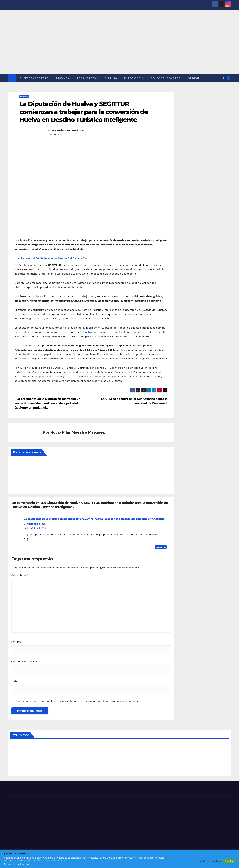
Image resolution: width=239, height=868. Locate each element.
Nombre (17, 642)
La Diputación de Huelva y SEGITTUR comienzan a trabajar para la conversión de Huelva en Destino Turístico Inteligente (84, 112)
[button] (224, 78)
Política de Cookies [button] (210, 861)
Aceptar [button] (229, 861)
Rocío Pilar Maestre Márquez (68, 130)
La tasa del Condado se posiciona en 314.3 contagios (54, 258)
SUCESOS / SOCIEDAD (34, 78)
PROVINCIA (63, 78)
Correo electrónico (24, 661)
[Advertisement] (120, 50)
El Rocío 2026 (134, 78)
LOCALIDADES (87, 78)
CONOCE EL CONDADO (166, 78)
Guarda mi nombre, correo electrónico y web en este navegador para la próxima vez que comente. (77, 701)
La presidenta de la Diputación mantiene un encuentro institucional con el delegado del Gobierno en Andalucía (47, 403)
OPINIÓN (193, 78)
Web (14, 681)
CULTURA (111, 78)
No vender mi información (19, 864)
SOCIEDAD (24, 97)
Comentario (20, 575)
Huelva (88, 332)
